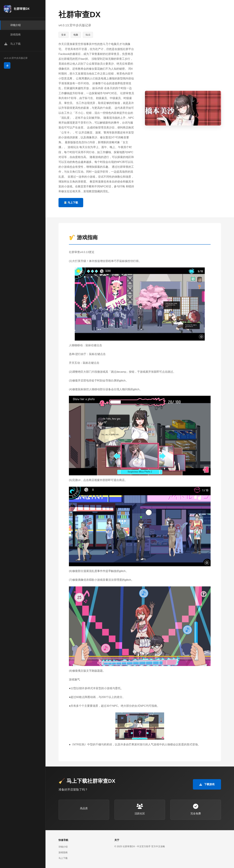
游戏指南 (63, 852)
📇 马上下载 (71, 203)
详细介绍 (63, 847)
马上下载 (63, 858)
